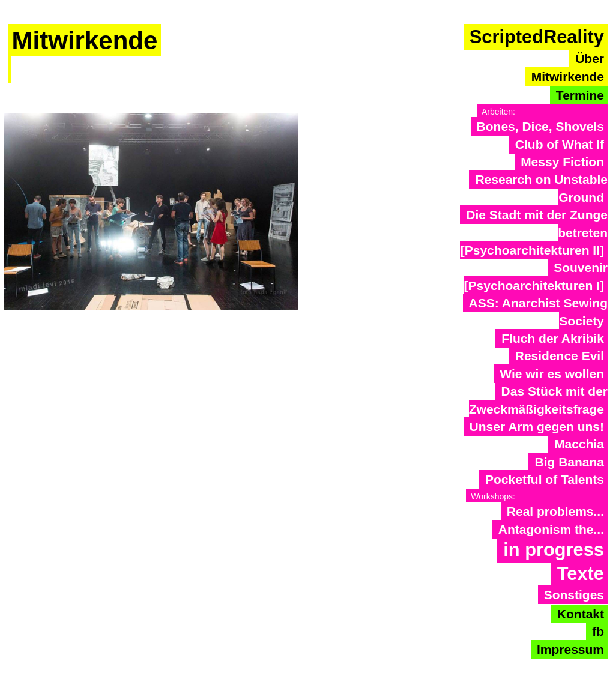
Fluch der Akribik (553, 338)
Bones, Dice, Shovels (540, 126)
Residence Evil (560, 356)
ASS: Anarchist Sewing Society (538, 312)
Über (590, 59)
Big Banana (569, 462)
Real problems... (555, 511)
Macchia (579, 444)
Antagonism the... (551, 529)
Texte (581, 574)
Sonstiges (574, 595)
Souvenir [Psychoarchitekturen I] (536, 276)
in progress (554, 550)
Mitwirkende (568, 77)
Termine (580, 95)
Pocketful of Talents (545, 479)
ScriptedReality (537, 37)
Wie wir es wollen (552, 374)
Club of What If (560, 144)
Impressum (570, 649)
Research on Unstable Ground (541, 188)
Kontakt (581, 614)
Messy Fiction (562, 162)
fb (598, 631)
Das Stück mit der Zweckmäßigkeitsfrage (538, 400)
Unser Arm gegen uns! (537, 427)
